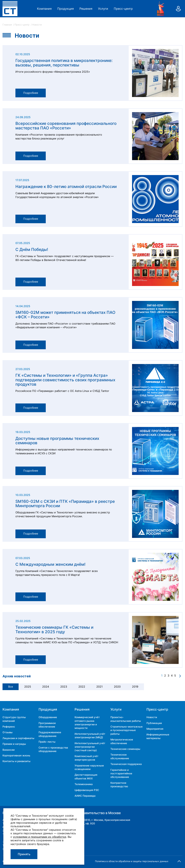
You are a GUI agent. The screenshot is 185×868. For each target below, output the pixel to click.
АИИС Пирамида (85, 796)
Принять (24, 854)
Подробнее (31, 93)
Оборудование (48, 717)
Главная (8, 25)
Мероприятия (155, 729)
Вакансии (9, 750)
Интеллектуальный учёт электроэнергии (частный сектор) (90, 747)
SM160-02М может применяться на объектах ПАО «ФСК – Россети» (65, 315)
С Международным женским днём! (50, 564)
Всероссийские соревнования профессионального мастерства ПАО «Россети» (66, 126)
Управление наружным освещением (89, 767)
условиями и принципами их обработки (40, 837)
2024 (46, 687)
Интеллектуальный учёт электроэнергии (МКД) (90, 736)
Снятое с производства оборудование (53, 749)
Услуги (103, 9)
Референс (9, 727)
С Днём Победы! (32, 250)
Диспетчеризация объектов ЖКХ (86, 777)
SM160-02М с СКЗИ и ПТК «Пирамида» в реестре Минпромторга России (65, 504)
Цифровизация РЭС (87, 790)
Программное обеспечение (47, 725)
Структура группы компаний (14, 719)
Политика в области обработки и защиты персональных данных (132, 861)
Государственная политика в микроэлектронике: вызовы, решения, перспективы (64, 63)
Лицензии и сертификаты (18, 738)
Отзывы (8, 732)
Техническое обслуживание (120, 756)
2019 (135, 687)
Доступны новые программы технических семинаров (57, 441)
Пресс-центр (123, 9)
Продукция (66, 9)
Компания (44, 9)
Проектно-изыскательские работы (126, 719)
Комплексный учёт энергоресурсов (86, 758)
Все (11, 687)
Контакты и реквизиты (17, 761)
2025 (28, 687)
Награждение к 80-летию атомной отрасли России (66, 187)
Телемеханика (84, 784)
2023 (64, 687)
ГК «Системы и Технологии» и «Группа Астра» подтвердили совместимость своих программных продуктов (65, 380)
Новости (152, 717)
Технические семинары (125, 749)
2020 (117, 687)
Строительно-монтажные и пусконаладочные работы (127, 730)
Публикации (154, 723)
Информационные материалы (158, 736)
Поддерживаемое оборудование (50, 734)
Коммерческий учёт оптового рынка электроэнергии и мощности (87, 723)
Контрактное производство (119, 785)
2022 (82, 687)
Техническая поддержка (126, 764)
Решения (86, 9)
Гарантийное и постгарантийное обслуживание (121, 774)
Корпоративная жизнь (16, 755)
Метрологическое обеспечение (122, 741)
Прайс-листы (47, 742)
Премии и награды (14, 744)
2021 (99, 687)
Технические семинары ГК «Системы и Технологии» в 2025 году (54, 630)
